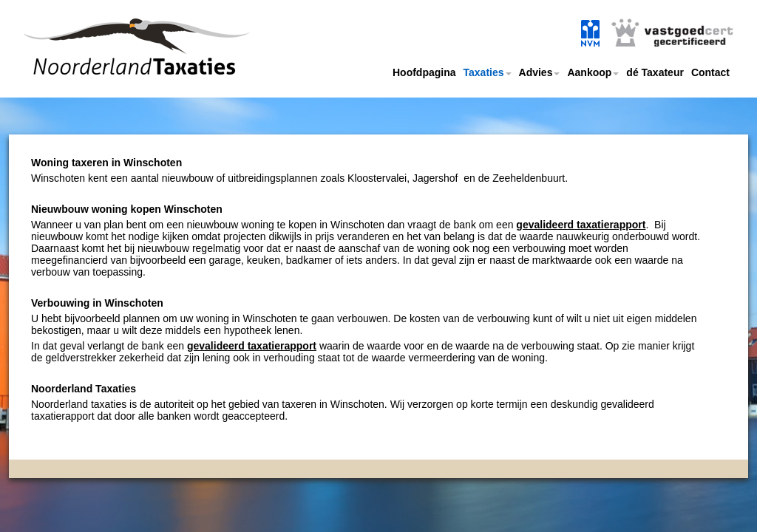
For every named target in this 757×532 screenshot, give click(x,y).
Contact (710, 72)
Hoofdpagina (424, 72)
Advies (540, 72)
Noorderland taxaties (115, 65)
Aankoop (593, 72)
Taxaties (488, 72)
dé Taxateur (655, 72)
